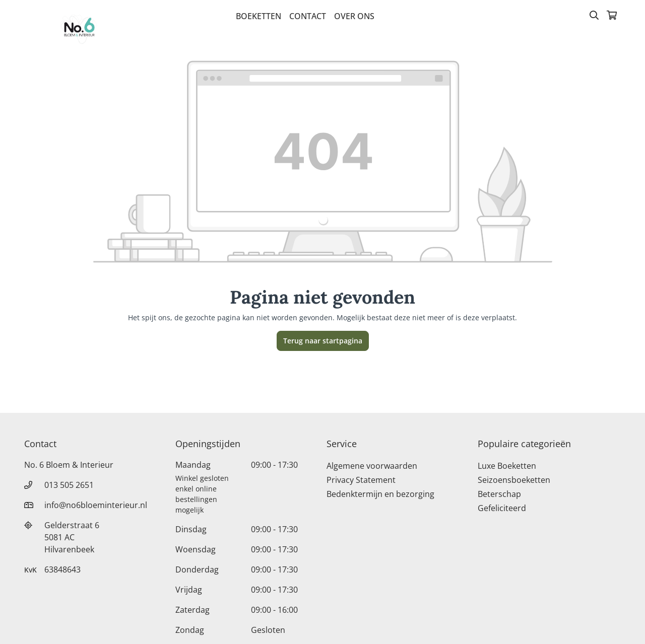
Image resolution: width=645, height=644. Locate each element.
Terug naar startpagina (323, 341)
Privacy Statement (361, 480)
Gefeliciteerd (502, 508)
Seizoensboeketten (514, 480)
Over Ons (354, 16)
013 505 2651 (69, 485)
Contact (308, 16)
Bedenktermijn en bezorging (380, 494)
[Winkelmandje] (612, 16)
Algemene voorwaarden (372, 466)
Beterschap (499, 494)
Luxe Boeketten (507, 466)
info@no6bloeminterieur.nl (96, 505)
